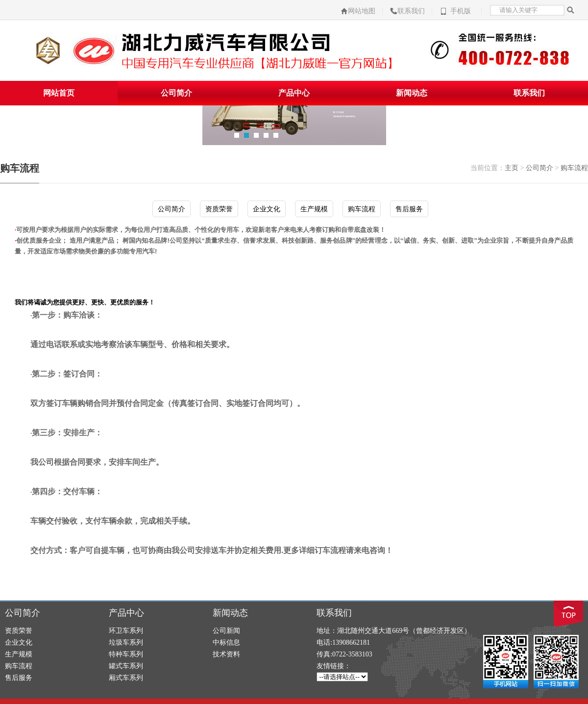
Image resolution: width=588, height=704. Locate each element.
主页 (512, 168)
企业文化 (267, 209)
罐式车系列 (126, 666)
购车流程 (574, 168)
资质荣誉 (219, 209)
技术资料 (226, 654)
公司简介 (176, 93)
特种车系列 (126, 654)
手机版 (461, 11)
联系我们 (411, 11)
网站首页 (59, 93)
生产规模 (314, 209)
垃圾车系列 (126, 642)
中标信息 (226, 642)
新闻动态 (412, 93)
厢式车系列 (126, 678)
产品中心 (294, 93)
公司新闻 (226, 631)
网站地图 (362, 11)
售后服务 (409, 209)
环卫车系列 (126, 631)
